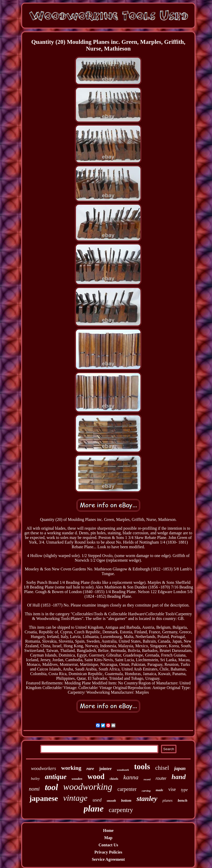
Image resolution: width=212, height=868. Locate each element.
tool (51, 787)
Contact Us (108, 845)
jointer (105, 769)
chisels (114, 779)
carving (146, 791)
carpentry (121, 810)
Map (108, 838)
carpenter (127, 789)
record (147, 779)
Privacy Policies (108, 852)
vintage (75, 798)
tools (142, 767)
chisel (162, 768)
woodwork (123, 770)
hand (179, 777)
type (184, 790)
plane (94, 809)
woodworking (88, 787)
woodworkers (43, 768)
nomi (34, 789)
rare (90, 769)
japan (180, 768)
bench (183, 800)
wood (96, 776)
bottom (126, 801)
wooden (77, 779)
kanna (131, 777)
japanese (44, 798)
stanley (147, 799)
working (71, 768)
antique (56, 777)
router (161, 778)
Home (108, 830)
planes (168, 800)
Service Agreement (108, 859)
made (159, 790)
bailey (35, 779)
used (97, 800)
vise (172, 789)
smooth (111, 801)
